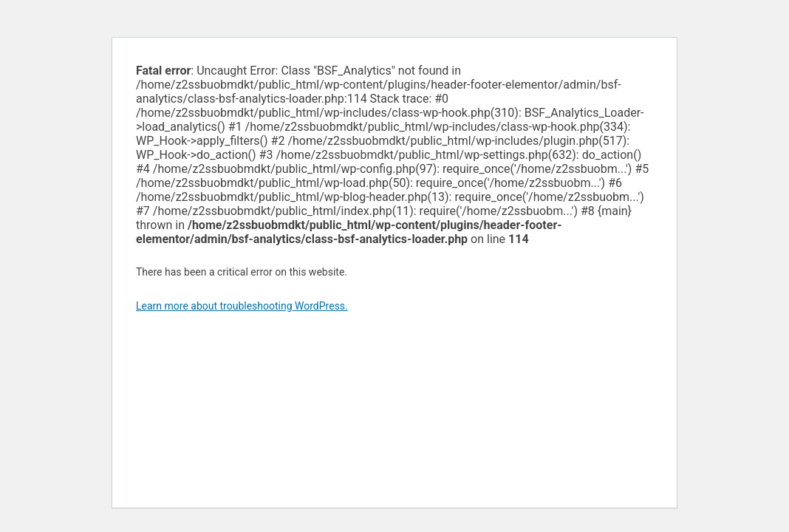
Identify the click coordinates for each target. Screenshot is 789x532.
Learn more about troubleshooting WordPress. (242, 306)
